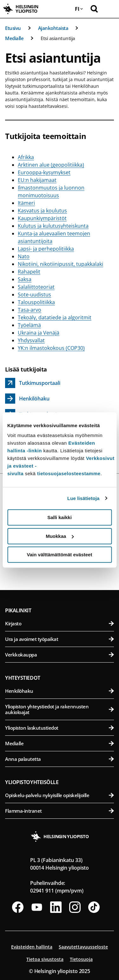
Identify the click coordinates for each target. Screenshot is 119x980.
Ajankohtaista (53, 28)
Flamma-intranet (60, 811)
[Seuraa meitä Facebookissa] (18, 907)
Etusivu (13, 28)
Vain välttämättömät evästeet (60, 555)
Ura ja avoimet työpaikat (60, 639)
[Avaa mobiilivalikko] (109, 9)
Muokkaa (60, 536)
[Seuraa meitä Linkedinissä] (56, 907)
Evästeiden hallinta (32, 947)
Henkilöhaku (60, 691)
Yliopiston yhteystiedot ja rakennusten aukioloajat (60, 709)
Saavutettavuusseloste (83, 947)
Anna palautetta (60, 759)
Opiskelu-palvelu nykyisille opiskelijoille (60, 795)
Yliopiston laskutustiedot (60, 728)
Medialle (14, 38)
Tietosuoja (81, 959)
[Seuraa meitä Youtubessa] (37, 907)
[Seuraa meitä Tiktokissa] (94, 907)
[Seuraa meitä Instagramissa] (75, 907)
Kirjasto (60, 623)
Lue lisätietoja (83, 498)
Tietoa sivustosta (45, 959)
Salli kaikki (60, 517)
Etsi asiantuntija (58, 38)
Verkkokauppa (60, 655)
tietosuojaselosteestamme (69, 473)
